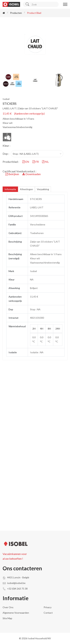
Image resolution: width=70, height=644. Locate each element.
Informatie (10, 189)
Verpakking (43, 189)
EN (26, 162)
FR (36, 162)
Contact (48, 613)
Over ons (8, 607)
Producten (16, 13)
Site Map (7, 618)
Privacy (48, 607)
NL (45, 162)
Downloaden (32, 174)
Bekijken (12, 174)
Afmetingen (26, 189)
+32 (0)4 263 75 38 (17, 589)
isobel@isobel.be (16, 583)
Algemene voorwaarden (16, 613)
